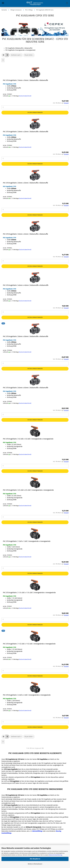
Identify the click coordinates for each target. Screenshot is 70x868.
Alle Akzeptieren (35, 859)
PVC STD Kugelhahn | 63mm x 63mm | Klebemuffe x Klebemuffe (26, 388)
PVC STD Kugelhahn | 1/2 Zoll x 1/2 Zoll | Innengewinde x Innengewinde (28, 439)
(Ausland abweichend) (25, 96)
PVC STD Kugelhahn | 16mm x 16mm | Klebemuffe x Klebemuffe (25, 80)
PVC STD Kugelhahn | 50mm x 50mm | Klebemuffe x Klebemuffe (26, 336)
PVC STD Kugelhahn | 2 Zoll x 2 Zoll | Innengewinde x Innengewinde (27, 695)
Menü (3, 3)
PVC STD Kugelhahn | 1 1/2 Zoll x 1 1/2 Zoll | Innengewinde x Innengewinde (29, 644)
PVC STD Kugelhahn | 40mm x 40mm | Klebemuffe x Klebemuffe (26, 285)
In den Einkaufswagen (35, 112)
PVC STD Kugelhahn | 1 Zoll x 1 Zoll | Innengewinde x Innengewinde (27, 541)
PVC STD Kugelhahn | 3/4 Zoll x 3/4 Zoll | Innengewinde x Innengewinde (28, 490)
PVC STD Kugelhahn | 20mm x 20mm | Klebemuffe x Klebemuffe (26, 132)
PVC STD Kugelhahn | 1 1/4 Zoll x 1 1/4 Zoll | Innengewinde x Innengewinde (29, 593)
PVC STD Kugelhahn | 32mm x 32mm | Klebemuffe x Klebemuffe (25, 234)
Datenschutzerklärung (56, 855)
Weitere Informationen (35, 864)
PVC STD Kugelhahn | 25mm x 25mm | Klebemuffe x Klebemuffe (25, 183)
